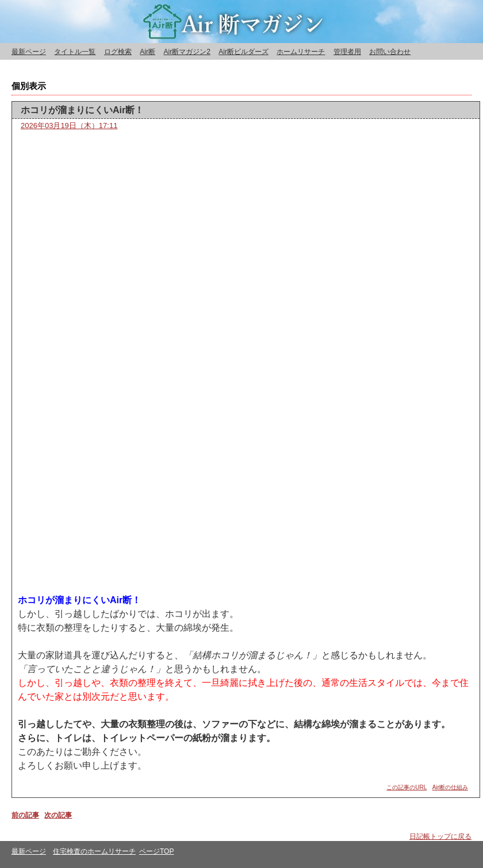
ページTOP (156, 851)
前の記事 (25, 815)
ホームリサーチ (301, 52)
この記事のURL (407, 787)
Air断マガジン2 (187, 52)
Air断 (147, 52)
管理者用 (347, 52)
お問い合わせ (390, 52)
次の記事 (58, 815)
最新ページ (29, 52)
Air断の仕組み (450, 787)
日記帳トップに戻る (440, 836)
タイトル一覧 (75, 52)
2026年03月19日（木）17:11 (69, 126)
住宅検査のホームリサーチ (94, 851)
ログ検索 (118, 52)
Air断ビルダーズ (244, 52)
